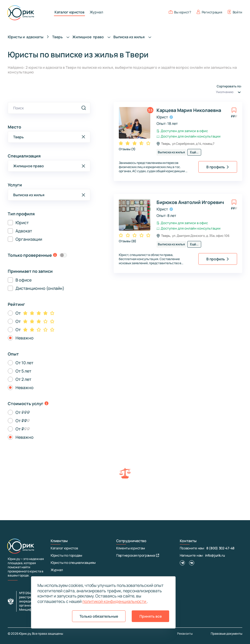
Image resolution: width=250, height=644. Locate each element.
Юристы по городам (66, 555)
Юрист (22, 223)
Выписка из (134, 37)
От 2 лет (23, 379)
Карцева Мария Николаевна (189, 110)
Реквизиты (185, 634)
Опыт (13, 354)
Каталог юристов (69, 12)
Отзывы (127, 149)
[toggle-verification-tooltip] (55, 255)
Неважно (25, 338)
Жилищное (93, 37)
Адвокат (24, 231)
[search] (84, 108)
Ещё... (194, 152)
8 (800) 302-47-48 (220, 548)
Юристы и (26, 37)
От (18, 313)
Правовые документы (226, 634)
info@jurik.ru (215, 555)
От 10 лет (24, 363)
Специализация (24, 156)
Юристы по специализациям (73, 563)
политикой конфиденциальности (115, 601)
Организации (29, 239)
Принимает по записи (30, 271)
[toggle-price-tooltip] (46, 404)
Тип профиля (21, 214)
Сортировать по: (229, 90)
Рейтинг (16, 304)
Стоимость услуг (26, 404)
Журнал (96, 12)
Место (14, 127)
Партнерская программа (138, 555)
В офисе (24, 280)
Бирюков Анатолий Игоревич (190, 202)
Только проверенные (30, 255)
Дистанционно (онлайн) (40, 288)
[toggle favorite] (234, 110)
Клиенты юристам (131, 548)
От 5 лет (23, 371)
